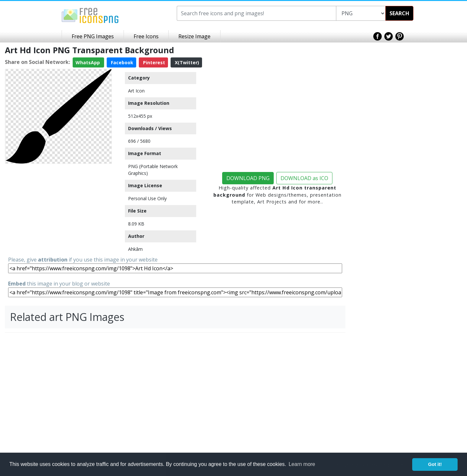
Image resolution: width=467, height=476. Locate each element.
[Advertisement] (58, 207)
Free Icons (146, 36)
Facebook (121, 62)
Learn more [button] (302, 464)
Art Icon (136, 91)
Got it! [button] (435, 464)
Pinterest (153, 62)
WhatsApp (88, 62)
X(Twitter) (186, 62)
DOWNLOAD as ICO (304, 178)
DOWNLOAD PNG (248, 178)
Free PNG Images (93, 36)
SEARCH (399, 13)
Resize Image (194, 36)
